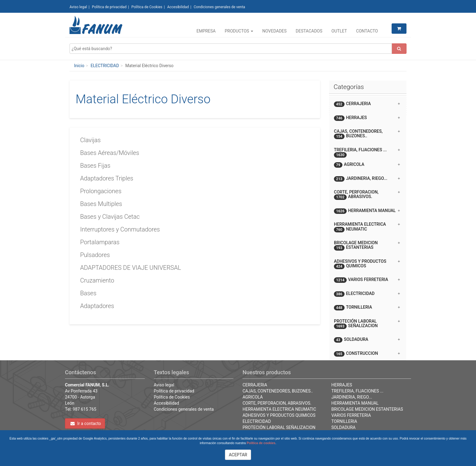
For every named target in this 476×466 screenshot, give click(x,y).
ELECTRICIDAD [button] (367, 294)
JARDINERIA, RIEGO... (352, 397)
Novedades (274, 31)
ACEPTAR (238, 455)
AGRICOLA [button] (367, 165)
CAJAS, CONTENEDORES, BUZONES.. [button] (367, 134)
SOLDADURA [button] (367, 340)
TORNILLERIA (344, 421)
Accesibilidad (178, 7)
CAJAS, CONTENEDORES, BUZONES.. (278, 391)
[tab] (368, 104)
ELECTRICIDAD (105, 66)
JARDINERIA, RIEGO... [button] (367, 179)
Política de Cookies (147, 7)
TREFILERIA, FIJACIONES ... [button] (367, 152)
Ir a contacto (86, 423)
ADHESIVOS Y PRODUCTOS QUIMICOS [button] (367, 264)
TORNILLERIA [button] (367, 308)
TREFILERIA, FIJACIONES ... (357, 391)
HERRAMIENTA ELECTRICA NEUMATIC (279, 409)
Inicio (79, 66)
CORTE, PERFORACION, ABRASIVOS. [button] (367, 195)
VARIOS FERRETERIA (351, 415)
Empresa (206, 31)
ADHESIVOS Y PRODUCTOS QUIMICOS (279, 415)
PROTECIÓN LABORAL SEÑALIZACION (279, 427)
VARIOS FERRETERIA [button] (367, 280)
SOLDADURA (344, 427)
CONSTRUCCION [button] (367, 354)
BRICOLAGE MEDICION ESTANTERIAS (367, 409)
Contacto (367, 31)
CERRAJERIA (255, 385)
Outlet (339, 31)
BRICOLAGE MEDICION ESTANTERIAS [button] (367, 245)
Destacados (309, 31)
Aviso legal (78, 7)
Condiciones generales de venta (219, 7)
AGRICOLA (253, 397)
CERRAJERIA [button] (367, 104)
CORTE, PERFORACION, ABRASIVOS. (277, 403)
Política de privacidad (109, 7)
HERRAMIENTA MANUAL (355, 403)
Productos (239, 31)
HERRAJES (342, 385)
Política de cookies (261, 443)
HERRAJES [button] (367, 118)
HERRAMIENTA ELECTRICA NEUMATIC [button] (367, 227)
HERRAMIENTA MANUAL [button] (367, 211)
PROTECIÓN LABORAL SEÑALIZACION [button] (367, 324)
